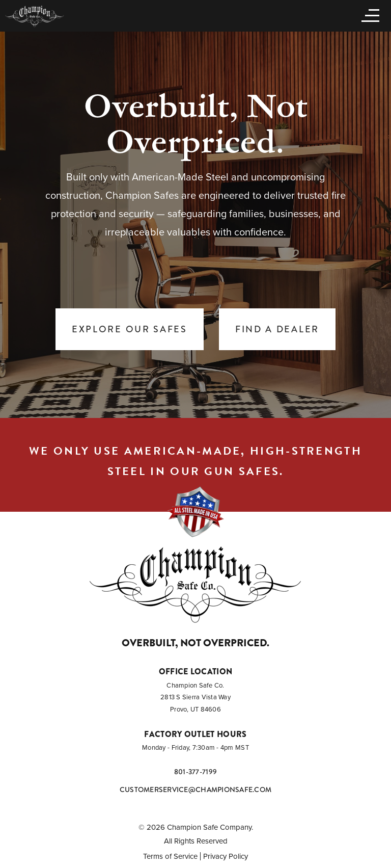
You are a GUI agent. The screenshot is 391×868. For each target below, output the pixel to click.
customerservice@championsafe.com (195, 790)
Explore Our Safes (130, 329)
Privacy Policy (226, 856)
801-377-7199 (195, 772)
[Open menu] (368, 15)
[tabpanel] (195, 224)
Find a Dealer (277, 329)
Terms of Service (170, 856)
